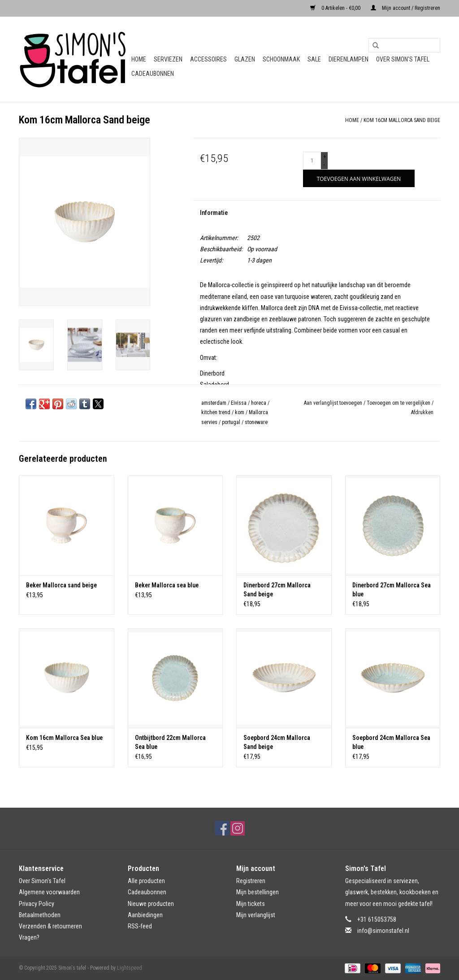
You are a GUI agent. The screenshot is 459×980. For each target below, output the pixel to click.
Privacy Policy (37, 904)
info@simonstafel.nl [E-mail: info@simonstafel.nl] (383, 931)
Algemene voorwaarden (49, 892)
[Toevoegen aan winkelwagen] (359, 178)
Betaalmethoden (40, 915)
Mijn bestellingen (258, 892)
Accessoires (208, 59)
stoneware (256, 422)
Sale (314, 59)
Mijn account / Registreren (405, 8)
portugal (231, 422)
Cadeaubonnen (153, 74)
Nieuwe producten (151, 904)
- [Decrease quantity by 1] (324, 165)
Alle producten (146, 881)
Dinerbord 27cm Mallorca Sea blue (392, 590)
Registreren (251, 881)
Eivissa (239, 403)
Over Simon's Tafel (403, 59)
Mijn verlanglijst (256, 915)
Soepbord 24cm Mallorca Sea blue (391, 742)
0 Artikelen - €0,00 (336, 8)
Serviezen (168, 59)
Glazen (245, 59)
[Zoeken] (404, 45)
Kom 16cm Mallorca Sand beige (402, 120)
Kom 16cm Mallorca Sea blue (64, 738)
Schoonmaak (281, 59)
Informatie (214, 213)
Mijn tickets (251, 904)
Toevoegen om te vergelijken (399, 403)
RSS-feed (140, 926)
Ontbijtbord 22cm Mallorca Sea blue (170, 742)
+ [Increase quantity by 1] (325, 157)
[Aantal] (312, 161)
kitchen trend (216, 412)
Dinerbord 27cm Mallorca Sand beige (277, 590)
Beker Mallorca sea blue (167, 585)
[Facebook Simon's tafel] (222, 828)
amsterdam (214, 403)
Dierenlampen (349, 59)
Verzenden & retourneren (50, 926)
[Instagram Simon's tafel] (238, 828)
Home (139, 59)
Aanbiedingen (145, 915)
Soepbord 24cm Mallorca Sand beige (277, 742)
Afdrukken (422, 412)
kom (240, 412)
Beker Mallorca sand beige (61, 585)
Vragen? (29, 937)
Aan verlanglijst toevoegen (334, 403)
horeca (259, 403)
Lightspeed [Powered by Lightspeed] (130, 968)
